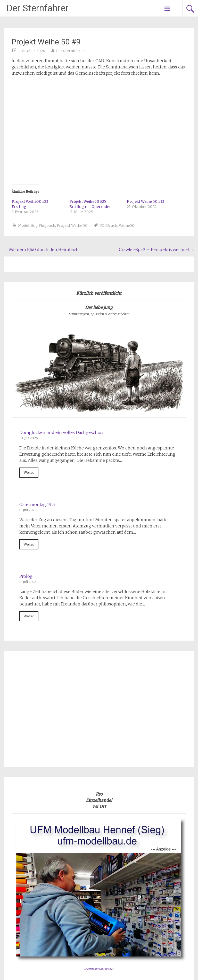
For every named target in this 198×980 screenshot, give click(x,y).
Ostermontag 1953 (37, 411)
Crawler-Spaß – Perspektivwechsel (156, 156)
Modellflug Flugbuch (37, 132)
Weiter (29, 379)
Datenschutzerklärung (164, 923)
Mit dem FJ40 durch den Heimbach (41, 156)
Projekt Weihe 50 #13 (146, 108)
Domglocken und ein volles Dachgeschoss (62, 339)
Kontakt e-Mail (171, 929)
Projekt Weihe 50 (72, 132)
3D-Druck (109, 132)
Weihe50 (127, 132)
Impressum (175, 917)
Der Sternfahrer (38, 8)
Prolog (26, 483)
